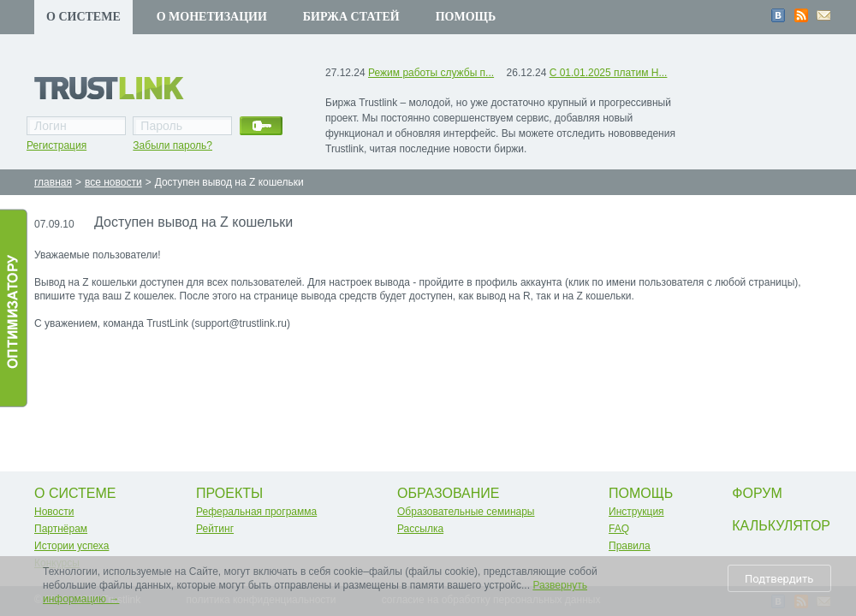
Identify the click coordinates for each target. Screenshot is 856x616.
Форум (757, 493)
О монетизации (212, 17)
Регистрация (56, 145)
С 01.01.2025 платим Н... (609, 73)
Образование (449, 493)
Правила (630, 546)
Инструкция (636, 512)
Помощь (466, 17)
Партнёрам (61, 529)
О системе (83, 17)
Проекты (229, 493)
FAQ (619, 529)
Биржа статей (351, 17)
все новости (113, 182)
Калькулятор (781, 526)
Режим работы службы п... (431, 73)
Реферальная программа (256, 512)
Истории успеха (71, 546)
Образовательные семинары (466, 512)
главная (53, 182)
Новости (54, 512)
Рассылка (420, 529)
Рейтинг (215, 529)
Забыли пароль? (172, 145)
